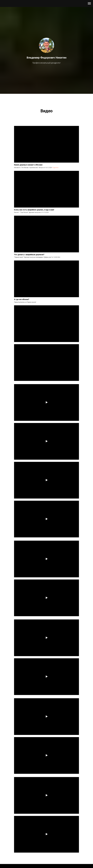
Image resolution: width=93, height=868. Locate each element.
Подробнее (55, 168)
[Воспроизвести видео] (46, 403)
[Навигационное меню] (89, 3)
